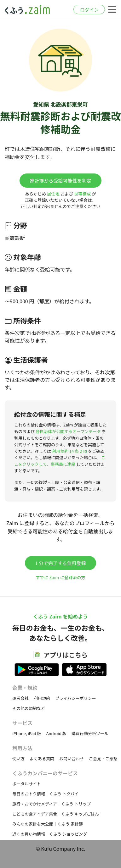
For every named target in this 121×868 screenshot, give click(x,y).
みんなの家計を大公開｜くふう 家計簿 (48, 824)
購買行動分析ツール (90, 733)
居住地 (53, 194)
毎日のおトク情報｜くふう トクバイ (45, 794)
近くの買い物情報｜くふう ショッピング (50, 834)
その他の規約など (29, 708)
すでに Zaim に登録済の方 (60, 577)
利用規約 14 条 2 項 (69, 451)
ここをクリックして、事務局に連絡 (60, 461)
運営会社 (20, 698)
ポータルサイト (27, 784)
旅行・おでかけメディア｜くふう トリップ (52, 804)
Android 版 (56, 733)
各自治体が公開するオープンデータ (68, 431)
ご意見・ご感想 (103, 758)
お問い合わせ (72, 758)
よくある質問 (42, 758)
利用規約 (42, 698)
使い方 (18, 758)
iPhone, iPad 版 (27, 733)
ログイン (89, 10)
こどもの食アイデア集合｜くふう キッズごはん (56, 814)
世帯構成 (82, 194)
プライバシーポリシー (76, 698)
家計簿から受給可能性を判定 (60, 181)
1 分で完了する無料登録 (60, 563)
